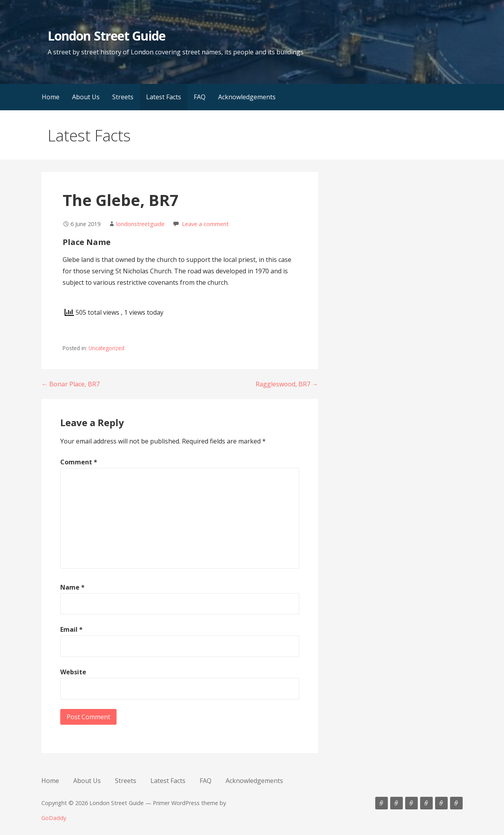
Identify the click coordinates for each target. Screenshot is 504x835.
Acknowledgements (247, 97)
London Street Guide (107, 36)
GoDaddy (54, 818)
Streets (123, 97)
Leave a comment (205, 224)
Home (51, 97)
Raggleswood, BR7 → (287, 384)
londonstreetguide (140, 224)
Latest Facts (164, 97)
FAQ (200, 97)
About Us (86, 97)
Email (71, 629)
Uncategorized (107, 348)
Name (72, 587)
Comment (79, 462)
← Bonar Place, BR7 (70, 384)
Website (73, 672)
